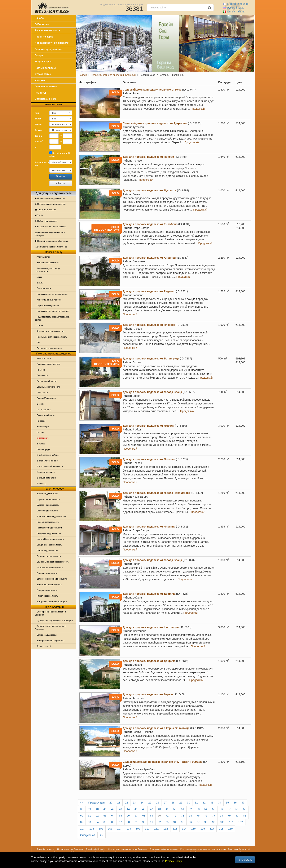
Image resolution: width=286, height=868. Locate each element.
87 (121, 822)
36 (235, 803)
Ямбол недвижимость (47, 596)
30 (189, 803)
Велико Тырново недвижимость (52, 579)
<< (82, 803)
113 (175, 829)
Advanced (61, 183)
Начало (39, 18)
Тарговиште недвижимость (50, 568)
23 (134, 803)
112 (166, 829)
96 (190, 822)
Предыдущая (96, 803)
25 (150, 803)
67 (136, 816)
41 (105, 809)
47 (152, 809)
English (236, 4)
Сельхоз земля (44, 288)
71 (167, 816)
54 (206, 809)
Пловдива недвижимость (49, 533)
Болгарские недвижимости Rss (51, 247)
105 (101, 829)
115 (193, 829)
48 (159, 809)
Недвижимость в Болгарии (70, 849)
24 (142, 803)
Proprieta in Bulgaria (96, 849)
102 (241, 822)
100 (222, 822)
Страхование (43, 74)
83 (90, 822)
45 (136, 809)
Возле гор (42, 483)
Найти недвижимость (46, 221)
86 (113, 822)
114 (184, 829)
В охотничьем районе (47, 461)
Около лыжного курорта (48, 387)
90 (144, 822)
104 (92, 829)
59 (245, 809)
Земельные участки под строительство (47, 270)
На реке (41, 432)
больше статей (44, 646)
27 (165, 803)
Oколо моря (43, 375)
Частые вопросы (45, 68)
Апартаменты (43, 257)
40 (97, 809)
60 (82, 816)
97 (198, 822)
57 (229, 809)
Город (38, 119)
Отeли (40, 325)
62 (97, 816)
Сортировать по (41, 164)
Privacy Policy (173, 861)
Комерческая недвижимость (50, 331)
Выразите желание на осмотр (50, 227)
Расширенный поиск (48, 30)
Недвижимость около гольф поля (53, 311)
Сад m (39, 141)
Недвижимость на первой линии (52, 294)
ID (36, 147)
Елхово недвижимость (48, 511)
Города (39, 55)
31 (196, 803)
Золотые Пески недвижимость (51, 516)
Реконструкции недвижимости (195, 849)
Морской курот (44, 358)
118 (221, 829)
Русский (233, 8)
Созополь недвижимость (49, 556)
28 (173, 803)
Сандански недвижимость (49, 545)
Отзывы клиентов (46, 86)
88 (128, 822)
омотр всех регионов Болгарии (52, 602)
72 (175, 816)
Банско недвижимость (48, 494)
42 (113, 809)
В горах (40, 404)
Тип (37, 113)
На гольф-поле (44, 410)
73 (183, 816)
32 (204, 803)
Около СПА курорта (46, 398)
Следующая (88, 835)
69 (152, 816)
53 (198, 809)
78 (222, 816)
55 (214, 809)
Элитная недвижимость (48, 263)
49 (167, 809)
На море (41, 370)
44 (128, 809)
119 (230, 829)
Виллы (40, 283)
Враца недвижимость (47, 590)
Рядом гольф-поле (46, 415)
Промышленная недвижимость (52, 337)
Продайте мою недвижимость (51, 204)
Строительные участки (48, 305)
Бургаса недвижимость (48, 505)
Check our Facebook (46, 210)
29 (181, 803)
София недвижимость (47, 550)
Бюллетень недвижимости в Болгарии (50, 234)
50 (175, 809)
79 (229, 816)
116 (203, 829)
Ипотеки (40, 80)
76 (206, 816)
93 (167, 822)
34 (220, 803)
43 (121, 809)
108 (129, 829)
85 (105, 822)
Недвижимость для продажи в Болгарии (122, 4)
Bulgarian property (46, 849)
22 (126, 803)
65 (121, 816)
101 (231, 822)
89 (136, 822)
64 (113, 816)
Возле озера (43, 427)
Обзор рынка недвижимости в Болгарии (50, 613)
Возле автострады (46, 472)
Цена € (39, 136)
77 (214, 816)
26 (158, 803)
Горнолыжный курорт (47, 381)
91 (152, 822)
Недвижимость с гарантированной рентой (53, 318)
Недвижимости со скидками (52, 43)
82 (82, 822)
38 (82, 809)
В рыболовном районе (48, 455)
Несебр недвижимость (48, 522)
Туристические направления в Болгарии (51, 628)
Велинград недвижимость (49, 585)
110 (147, 829)
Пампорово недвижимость (50, 528)
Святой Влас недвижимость (50, 539)
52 (190, 809)
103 (82, 829)
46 (144, 809)
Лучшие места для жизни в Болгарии (55, 621)
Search (61, 176)
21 (119, 803)
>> (101, 835)
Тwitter (39, 215)
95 (183, 822)
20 (111, 803)
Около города (43, 449)
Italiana (234, 11)
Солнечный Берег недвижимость (53, 562)
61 (90, 816)
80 (237, 816)
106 (110, 829)
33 (212, 803)
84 (97, 822)
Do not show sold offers (60, 154)
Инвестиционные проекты (49, 300)
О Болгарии (42, 24)
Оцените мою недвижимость (50, 198)
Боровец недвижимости (48, 499)
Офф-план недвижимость (49, 348)
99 (214, 822)
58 (237, 809)
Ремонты (40, 93)
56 (222, 809)
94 (175, 822)
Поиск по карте (44, 37)
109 (138, 829)
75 (198, 816)
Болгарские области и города (164, 849)
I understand (245, 860)
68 (144, 816)
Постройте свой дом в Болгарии (52, 241)
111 (156, 829)
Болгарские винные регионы (51, 641)
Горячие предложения (48, 49)
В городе (41, 444)
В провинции (43, 438)
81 (245, 816)
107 (119, 829)
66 (128, 816)
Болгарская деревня (47, 635)
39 (90, 809)
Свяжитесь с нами (46, 99)
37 (243, 803)
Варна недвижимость (47, 573)
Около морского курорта (49, 364)
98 (206, 822)
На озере (41, 421)
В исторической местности (50, 466)
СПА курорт (42, 392)
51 (183, 809)
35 (227, 803)
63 (105, 816)
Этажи (38, 130)
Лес (39, 342)
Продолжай (198, 109)
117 (212, 829)
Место (38, 124)
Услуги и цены (44, 62)
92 (159, 822)
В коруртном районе (47, 478)
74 (190, 816)
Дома (39, 277)
